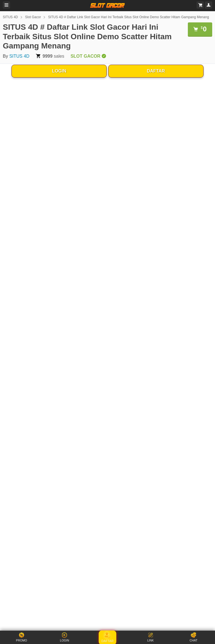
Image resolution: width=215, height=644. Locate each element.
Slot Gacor (33, 17)
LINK (150, 637)
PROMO (22, 637)
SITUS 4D (10, 17)
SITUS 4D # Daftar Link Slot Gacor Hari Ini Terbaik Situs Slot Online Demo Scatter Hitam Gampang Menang (129, 17)
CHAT (193, 637)
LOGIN (59, 71)
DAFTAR (156, 71)
